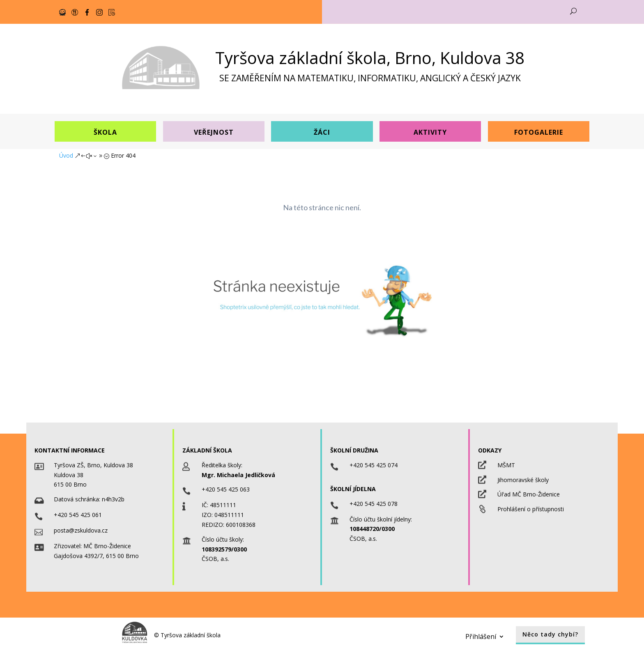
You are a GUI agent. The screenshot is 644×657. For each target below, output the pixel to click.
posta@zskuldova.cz (81, 530)
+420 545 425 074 (374, 465)
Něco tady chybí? (550, 634)
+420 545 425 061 (78, 515)
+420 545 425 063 (226, 489)
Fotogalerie (539, 132)
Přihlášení (481, 636)
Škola (105, 132)
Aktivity (430, 132)
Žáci (322, 132)
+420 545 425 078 (374, 504)
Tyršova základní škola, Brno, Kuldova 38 (370, 58)
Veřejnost (214, 132)
